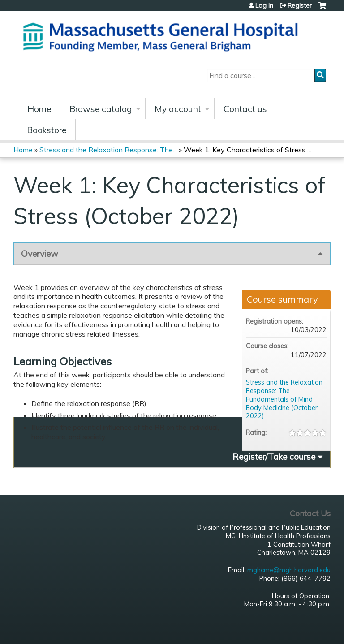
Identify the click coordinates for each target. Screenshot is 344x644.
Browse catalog (101, 109)
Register (300, 5)
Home (39, 109)
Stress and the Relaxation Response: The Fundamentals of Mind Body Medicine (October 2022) (284, 399)
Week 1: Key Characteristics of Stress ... (247, 150)
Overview (40, 254)
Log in (264, 5)
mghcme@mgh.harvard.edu (289, 570)
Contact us (245, 109)
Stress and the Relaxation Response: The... (108, 150)
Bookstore (47, 130)
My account (178, 109)
